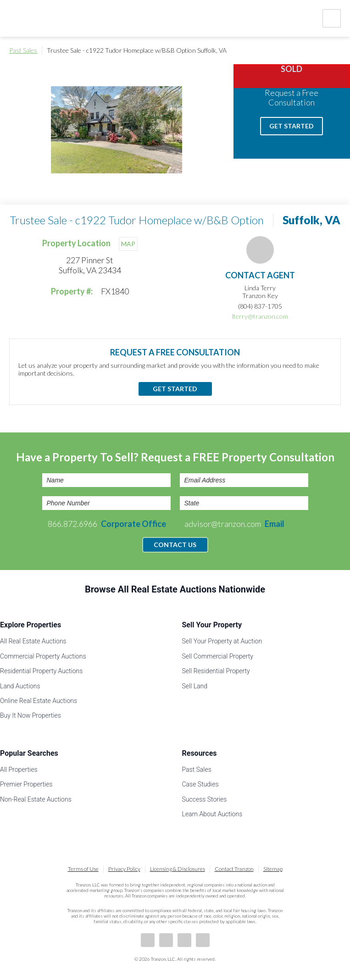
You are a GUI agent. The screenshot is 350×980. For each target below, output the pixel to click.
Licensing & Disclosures (178, 869)
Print (336, 50)
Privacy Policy (124, 869)
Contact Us (175, 545)
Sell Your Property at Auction (222, 641)
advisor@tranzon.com (234, 524)
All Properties (19, 770)
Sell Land (195, 686)
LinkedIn (166, 940)
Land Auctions (20, 686)
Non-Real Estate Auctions (36, 799)
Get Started (292, 126)
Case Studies (200, 784)
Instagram (203, 940)
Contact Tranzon (234, 869)
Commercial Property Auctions (43, 656)
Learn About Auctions (212, 814)
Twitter (184, 940)
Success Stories (205, 799)
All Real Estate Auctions (33, 641)
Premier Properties (26, 784)
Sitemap (273, 869)
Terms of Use (83, 869)
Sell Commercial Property (218, 656)
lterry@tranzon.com (260, 316)
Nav (332, 18)
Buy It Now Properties (31, 715)
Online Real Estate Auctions (39, 701)
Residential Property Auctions (41, 671)
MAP (128, 244)
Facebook (148, 940)
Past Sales (23, 50)
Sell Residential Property (216, 671)
